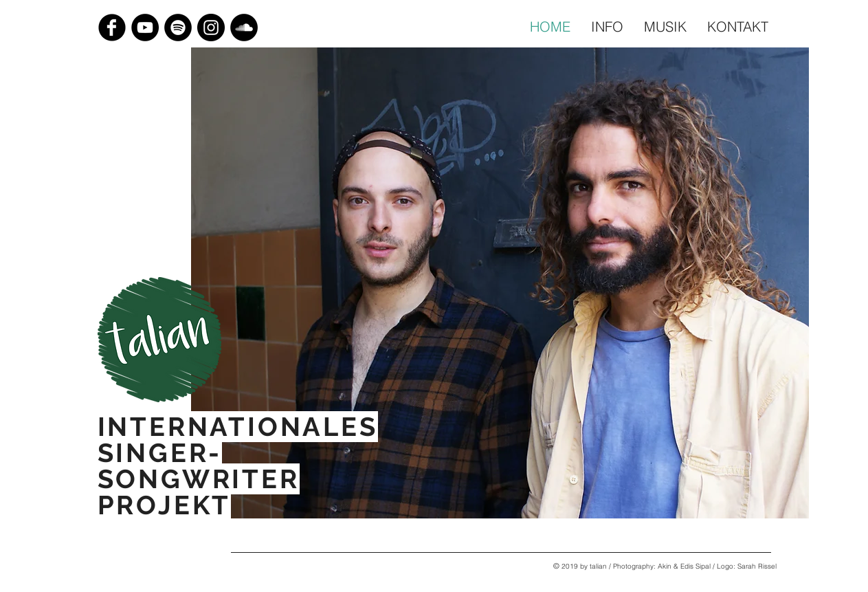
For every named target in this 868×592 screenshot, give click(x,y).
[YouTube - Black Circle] (145, 28)
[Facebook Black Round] (112, 28)
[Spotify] (178, 28)
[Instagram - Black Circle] (211, 28)
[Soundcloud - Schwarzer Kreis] (244, 28)
